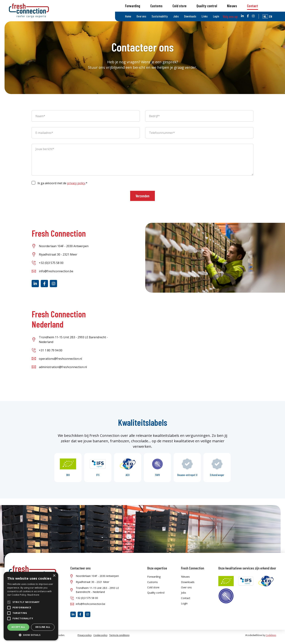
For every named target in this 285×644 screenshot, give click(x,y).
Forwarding (141, 17)
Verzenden (142, 199)
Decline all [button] (43, 627)
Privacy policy (85, 638)
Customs (165, 17)
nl (268, 5)
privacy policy (76, 186)
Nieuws (240, 17)
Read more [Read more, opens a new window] (33, 595)
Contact (261, 17)
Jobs (183, 5)
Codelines (271, 638)
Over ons (149, 5)
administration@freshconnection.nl (63, 370)
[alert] (31, 606)
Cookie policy (100, 638)
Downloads (197, 5)
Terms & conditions (119, 638)
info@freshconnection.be (56, 275)
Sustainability (167, 5)
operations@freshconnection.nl (60, 362)
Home (136, 5)
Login (222, 5)
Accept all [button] (18, 627)
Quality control (215, 17)
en (273, 5)
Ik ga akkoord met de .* (62, 186)
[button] (31, 635)
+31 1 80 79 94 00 (51, 354)
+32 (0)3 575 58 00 (51, 266)
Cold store (188, 17)
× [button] (54, 576)
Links (211, 5)
